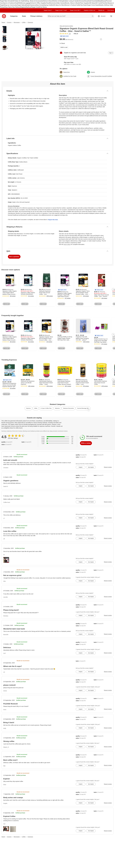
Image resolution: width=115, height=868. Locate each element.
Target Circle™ (48, 10)
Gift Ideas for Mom (59, 5)
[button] (64, 36)
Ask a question (14, 257)
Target (3, 22)
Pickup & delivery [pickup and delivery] (37, 16)
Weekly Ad (102, 5)
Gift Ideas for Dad (18, 1)
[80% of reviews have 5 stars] (57, 437)
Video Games (61, 3)
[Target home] (4, 16)
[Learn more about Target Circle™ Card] (87, 58)
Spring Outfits (48, 5)
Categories (15, 16)
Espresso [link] (28, 408)
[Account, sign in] (102, 16)
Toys (48, 3)
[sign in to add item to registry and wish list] (111, 53)
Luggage (28, 3)
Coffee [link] (36, 408)
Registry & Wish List (89, 10)
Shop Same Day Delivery (12, 7)
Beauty (104, 1)
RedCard (28, 7)
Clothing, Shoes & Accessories (33, 1)
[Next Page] (113, 289)
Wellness (22, 3)
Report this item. (53, 220)
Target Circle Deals (93, 5)
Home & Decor (48, 1)
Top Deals (84, 5)
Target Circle (35, 7)
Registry (23, 7)
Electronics (53, 3)
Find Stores (43, 7)
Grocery (82, 1)
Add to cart (64, 47)
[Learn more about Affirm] (87, 63)
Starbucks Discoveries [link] (68, 408)
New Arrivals (40, 5)
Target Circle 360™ (75, 10)
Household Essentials (91, 1)
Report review (108, 467)
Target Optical (21, 5)
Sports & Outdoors (9, 3)
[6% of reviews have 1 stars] (57, 443)
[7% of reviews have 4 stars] (57, 438)
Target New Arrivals (6, 1)
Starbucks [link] (57, 408)
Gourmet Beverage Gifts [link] (83, 408)
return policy (67, 244)
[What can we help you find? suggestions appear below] (71, 16)
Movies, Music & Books (72, 3)
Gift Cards (98, 3)
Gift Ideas (92, 3)
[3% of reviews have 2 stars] (57, 442)
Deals (28, 5)
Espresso (30, 22)
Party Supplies (84, 3)
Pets (103, 3)
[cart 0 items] (111, 16)
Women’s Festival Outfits (73, 5)
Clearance (33, 5)
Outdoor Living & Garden (71, 1)
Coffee (24, 22)
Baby (100, 1)
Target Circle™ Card (61, 10)
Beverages (17, 22)
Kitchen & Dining (58, 1)
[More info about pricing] (101, 39)
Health (17, 3)
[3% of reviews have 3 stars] (57, 440)
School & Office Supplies (38, 3)
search (93, 16)
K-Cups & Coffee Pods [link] (46, 408)
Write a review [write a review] (86, 443)
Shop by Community (10, 5)
